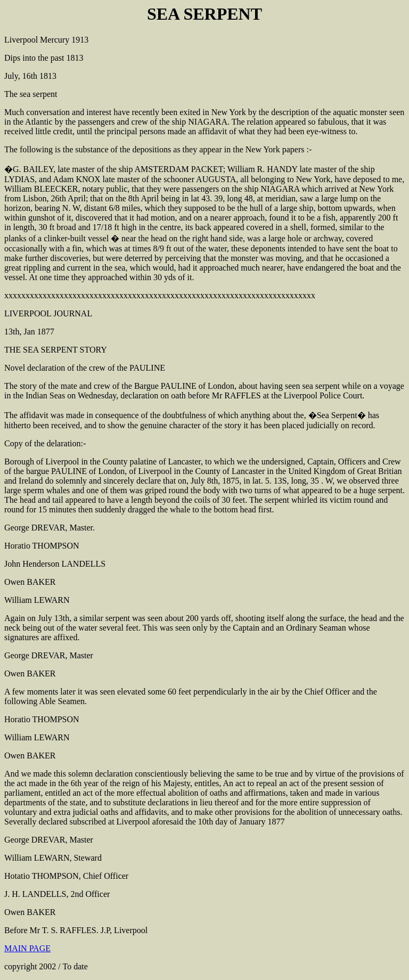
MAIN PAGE (27, 948)
